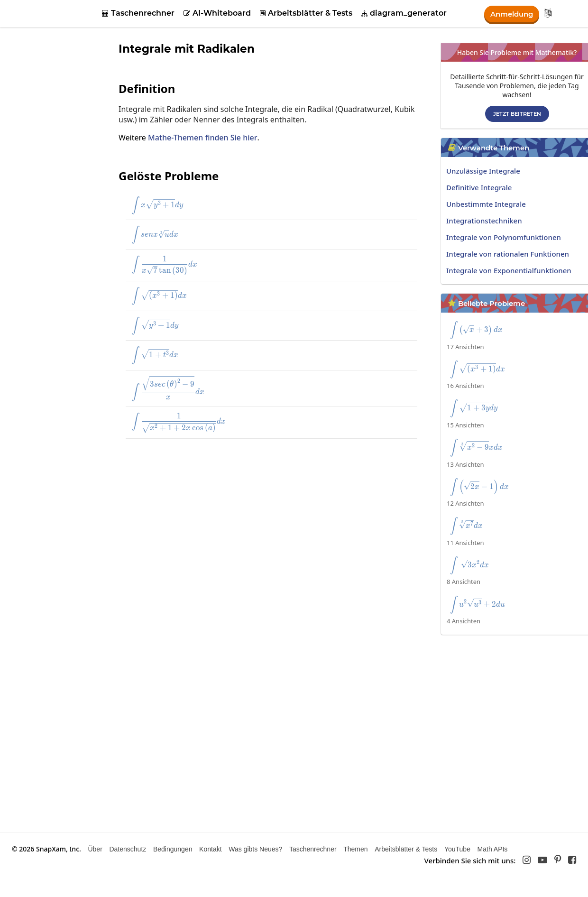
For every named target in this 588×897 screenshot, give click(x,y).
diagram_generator (404, 13)
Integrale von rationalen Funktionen (508, 254)
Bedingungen (173, 849)
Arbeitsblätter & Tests (306, 13)
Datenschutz (128, 849)
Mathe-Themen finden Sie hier (203, 138)
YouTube (457, 849)
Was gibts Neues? (255, 849)
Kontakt (210, 849)
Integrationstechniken (484, 221)
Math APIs (493, 849)
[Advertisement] (256, 515)
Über (95, 849)
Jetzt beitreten (517, 114)
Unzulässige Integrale (483, 171)
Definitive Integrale (479, 187)
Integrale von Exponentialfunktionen (509, 270)
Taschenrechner (138, 13)
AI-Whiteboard (217, 13)
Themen (355, 849)
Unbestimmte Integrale (486, 204)
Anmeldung (510, 14)
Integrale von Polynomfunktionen (504, 237)
